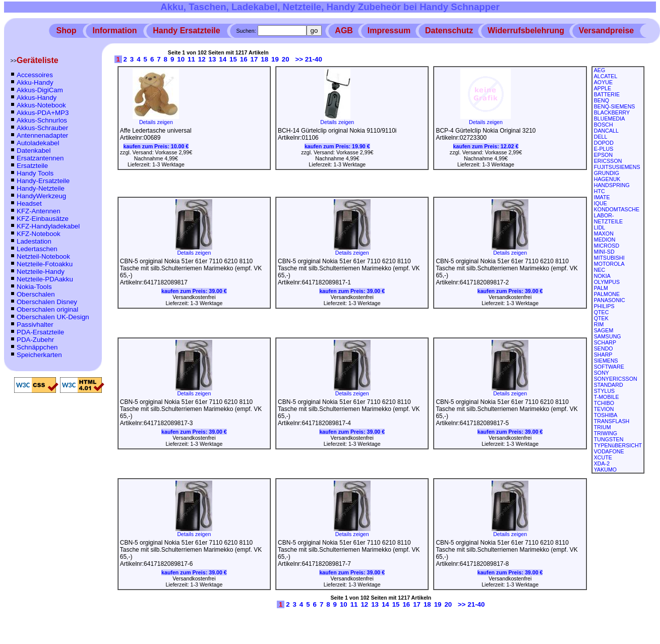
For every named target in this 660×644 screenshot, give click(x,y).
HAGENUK (607, 179)
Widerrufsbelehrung (526, 31)
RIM (599, 324)
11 (191, 59)
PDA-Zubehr (35, 340)
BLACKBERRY (612, 112)
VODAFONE (609, 451)
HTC (599, 191)
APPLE (603, 88)
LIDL (600, 227)
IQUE (601, 203)
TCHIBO (604, 403)
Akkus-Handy (37, 98)
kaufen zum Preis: (156, 146)
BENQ (602, 100)
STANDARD (609, 385)
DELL (601, 137)
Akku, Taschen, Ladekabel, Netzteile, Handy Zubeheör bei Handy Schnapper (330, 7)
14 (223, 59)
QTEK (601, 318)
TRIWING (606, 433)
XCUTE (603, 457)
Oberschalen (36, 294)
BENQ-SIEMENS (615, 106)
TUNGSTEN (609, 439)
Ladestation (34, 241)
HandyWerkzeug (41, 196)
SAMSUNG (608, 336)
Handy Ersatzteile (186, 31)
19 (275, 59)
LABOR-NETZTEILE (608, 218)
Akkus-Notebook (41, 105)
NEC (600, 270)
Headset (29, 203)
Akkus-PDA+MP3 (43, 113)
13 (213, 59)
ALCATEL (606, 76)
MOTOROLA (609, 264)
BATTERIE (607, 94)
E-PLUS (604, 149)
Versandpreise (606, 31)
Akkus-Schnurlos (42, 120)
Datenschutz (449, 31)
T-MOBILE (607, 397)
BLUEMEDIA (610, 119)
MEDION (605, 240)
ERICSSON (608, 161)
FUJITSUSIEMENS (617, 167)
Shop (67, 31)
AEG (600, 70)
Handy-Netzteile (41, 188)
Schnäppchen (37, 347)
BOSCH (604, 125)
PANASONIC (610, 300)
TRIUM (603, 427)
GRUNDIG (607, 173)
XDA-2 (602, 463)
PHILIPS (604, 306)
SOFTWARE (609, 367)
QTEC (602, 312)
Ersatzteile (32, 166)
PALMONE (607, 294)
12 (202, 59)
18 (264, 59)
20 (286, 59)
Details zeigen (156, 120)
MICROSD (607, 246)
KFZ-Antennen (39, 211)
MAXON (604, 233)
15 (233, 59)
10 (181, 59)
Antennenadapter (42, 135)
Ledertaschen (37, 249)
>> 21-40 (308, 59)
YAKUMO (605, 470)
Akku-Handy (35, 82)
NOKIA (602, 276)
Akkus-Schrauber (42, 128)
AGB (344, 31)
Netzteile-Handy (41, 272)
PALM (601, 288)
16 (244, 59)
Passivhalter (35, 325)
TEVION (604, 409)
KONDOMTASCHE (617, 209)
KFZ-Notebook (39, 234)
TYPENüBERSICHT (618, 445)
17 (254, 59)
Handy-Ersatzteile (43, 181)
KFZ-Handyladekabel (48, 226)
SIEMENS (606, 361)
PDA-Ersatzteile (40, 332)
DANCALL (606, 131)
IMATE (602, 197)
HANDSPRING (612, 185)
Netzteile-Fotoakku (45, 264)
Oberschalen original (47, 309)
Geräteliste (38, 60)
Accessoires (35, 75)
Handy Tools (35, 173)
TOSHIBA (606, 415)
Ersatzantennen (40, 158)
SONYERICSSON (616, 379)
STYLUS (604, 391)
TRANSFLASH (612, 421)
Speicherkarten (39, 355)
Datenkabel (34, 151)
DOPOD (604, 143)
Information (114, 31)
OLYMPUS (607, 282)
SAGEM (604, 330)
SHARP (603, 355)
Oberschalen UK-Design (53, 317)
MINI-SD (604, 252)
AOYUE (603, 82)
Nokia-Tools (34, 287)
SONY (602, 373)
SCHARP (605, 342)
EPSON (603, 155)
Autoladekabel (38, 143)
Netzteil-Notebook (43, 256)
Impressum (389, 31)
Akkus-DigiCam (40, 90)
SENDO (604, 348)
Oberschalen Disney (47, 302)
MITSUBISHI (609, 258)
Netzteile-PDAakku (45, 279)
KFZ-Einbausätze (43, 219)
